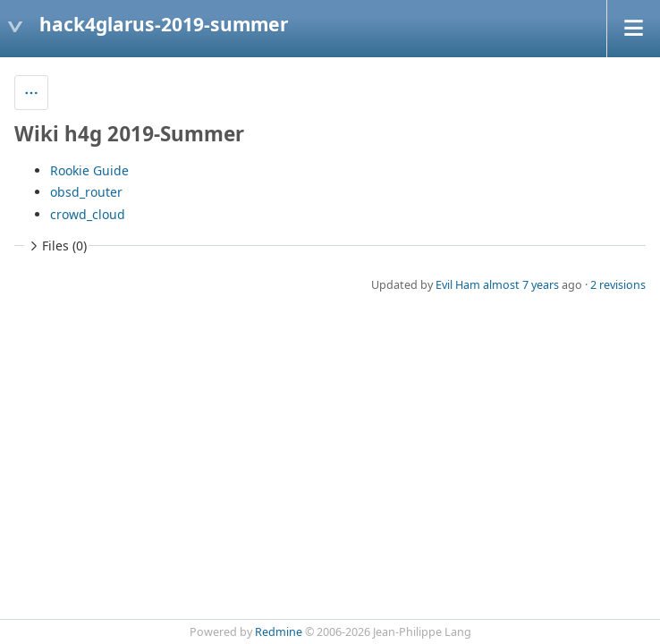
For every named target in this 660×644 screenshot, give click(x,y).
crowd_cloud (88, 214)
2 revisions (618, 285)
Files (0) (56, 246)
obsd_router (86, 192)
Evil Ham (458, 285)
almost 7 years (521, 285)
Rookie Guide (89, 170)
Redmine (279, 632)
